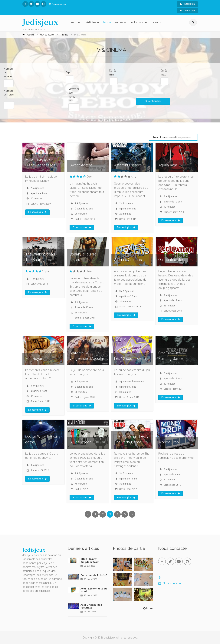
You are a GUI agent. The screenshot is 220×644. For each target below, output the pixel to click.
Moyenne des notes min (74, 95)
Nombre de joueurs (8, 73)
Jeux (105, 22)
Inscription (187, 4)
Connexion (187, 11)
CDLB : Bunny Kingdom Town (90, 561)
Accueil (76, 22)
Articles (91, 22)
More (148, 608)
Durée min (113, 73)
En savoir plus (37, 212)
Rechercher (153, 101)
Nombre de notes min (9, 95)
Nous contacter (57, 4)
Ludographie (138, 22)
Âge (68, 72)
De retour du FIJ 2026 (94, 575)
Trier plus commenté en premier (172, 137)
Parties (119, 22)
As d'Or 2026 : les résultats (91, 606)
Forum (156, 22)
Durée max (164, 73)
